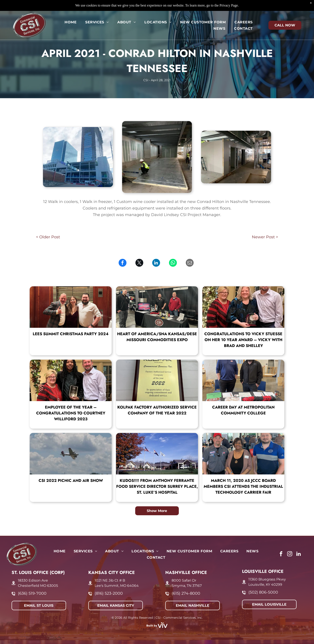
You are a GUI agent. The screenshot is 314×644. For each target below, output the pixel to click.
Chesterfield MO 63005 (38, 586)
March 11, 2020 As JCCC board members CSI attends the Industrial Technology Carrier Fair (243, 486)
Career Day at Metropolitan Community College (243, 410)
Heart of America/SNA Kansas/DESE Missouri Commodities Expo (157, 337)
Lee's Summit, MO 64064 (117, 586)
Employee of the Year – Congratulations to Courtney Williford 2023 (71, 413)
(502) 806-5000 (263, 592)
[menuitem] (71, 11)
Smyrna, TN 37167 (187, 586)
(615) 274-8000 (186, 593)
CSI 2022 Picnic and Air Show (71, 481)
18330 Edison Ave (33, 580)
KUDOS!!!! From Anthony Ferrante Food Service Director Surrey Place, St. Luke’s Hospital (157, 486)
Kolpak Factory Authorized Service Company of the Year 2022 (157, 410)
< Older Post (48, 237)
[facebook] (281, 554)
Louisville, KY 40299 (265, 585)
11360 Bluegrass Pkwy (267, 579)
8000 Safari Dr (184, 580)
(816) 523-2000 (109, 593)
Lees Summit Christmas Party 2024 (71, 334)
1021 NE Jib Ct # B (110, 580)
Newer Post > (265, 237)
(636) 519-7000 (32, 593)
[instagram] (290, 554)
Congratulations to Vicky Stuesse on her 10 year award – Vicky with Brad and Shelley (243, 340)
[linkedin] (298, 554)
